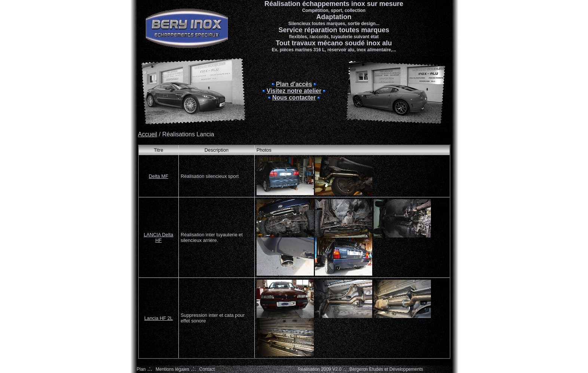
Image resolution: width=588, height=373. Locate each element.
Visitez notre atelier (294, 91)
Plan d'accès (294, 84)
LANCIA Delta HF (158, 237)
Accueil (148, 134)
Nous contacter (294, 98)
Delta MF (159, 176)
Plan (141, 369)
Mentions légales (172, 369)
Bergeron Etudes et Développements (386, 369)
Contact (207, 369)
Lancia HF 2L (159, 318)
